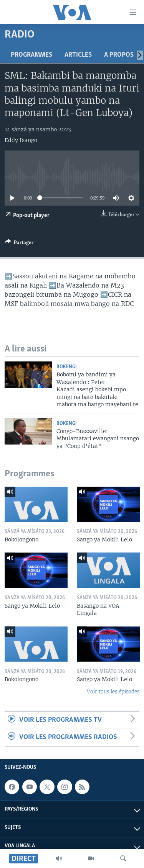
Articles (78, 55)
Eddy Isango (21, 140)
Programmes (31, 55)
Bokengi (67, 367)
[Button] (19, 244)
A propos (119, 55)
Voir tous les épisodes (113, 692)
